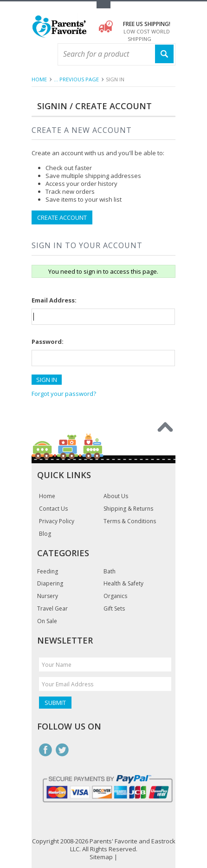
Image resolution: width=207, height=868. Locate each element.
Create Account (62, 217)
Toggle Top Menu (103, 5)
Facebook (45, 750)
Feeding (48, 572)
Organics (115, 596)
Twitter (62, 750)
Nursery (48, 596)
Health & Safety (123, 584)
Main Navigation (40, 55)
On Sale (47, 621)
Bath (110, 572)
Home (39, 79)
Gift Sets (114, 609)
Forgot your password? (64, 394)
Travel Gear (52, 609)
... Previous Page (76, 79)
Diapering (50, 584)
